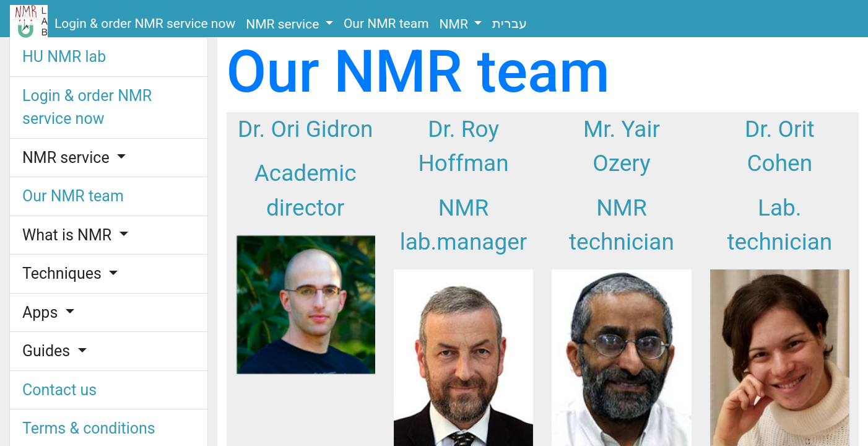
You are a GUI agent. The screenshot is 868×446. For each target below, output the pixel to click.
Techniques (64, 273)
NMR (455, 24)
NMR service (284, 24)
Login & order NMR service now (145, 24)
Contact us (59, 390)
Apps (42, 313)
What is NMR (69, 235)
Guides (48, 351)
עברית (510, 24)
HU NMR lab (64, 57)
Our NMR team (386, 24)
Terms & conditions (89, 428)
